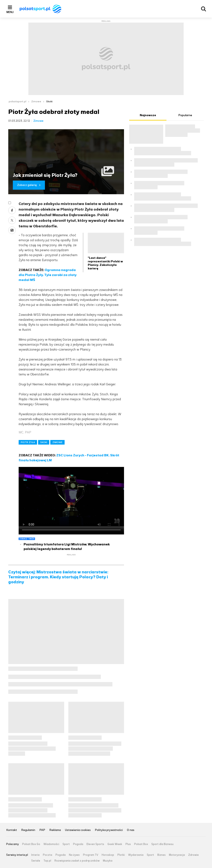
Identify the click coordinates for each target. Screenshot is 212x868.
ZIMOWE (57, 442)
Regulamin (28, 830)
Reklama (55, 830)
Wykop (12, 230)
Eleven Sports (95, 844)
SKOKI (44, 442)
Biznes (161, 855)
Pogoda (78, 844)
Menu (10, 12)
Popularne (185, 115)
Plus (128, 844)
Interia (35, 855)
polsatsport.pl (17, 101)
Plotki (121, 855)
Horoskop (108, 855)
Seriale (36, 861)
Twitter (12, 220)
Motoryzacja (177, 855)
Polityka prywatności (109, 830)
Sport (66, 844)
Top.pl (47, 861)
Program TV (91, 855)
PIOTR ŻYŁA (28, 442)
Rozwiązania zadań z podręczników (77, 861)
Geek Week (115, 844)
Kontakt (12, 830)
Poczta (48, 855)
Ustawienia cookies (78, 830)
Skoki (49, 101)
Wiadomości (51, 844)
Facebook (12, 210)
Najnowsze (148, 115)
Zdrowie (193, 855)
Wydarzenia (136, 855)
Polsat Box (141, 844)
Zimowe (36, 101)
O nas (131, 830)
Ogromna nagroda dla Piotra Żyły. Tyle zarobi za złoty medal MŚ (48, 275)
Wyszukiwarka (204, 9)
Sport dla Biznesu (162, 844)
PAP (42, 830)
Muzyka (108, 861)
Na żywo (74, 855)
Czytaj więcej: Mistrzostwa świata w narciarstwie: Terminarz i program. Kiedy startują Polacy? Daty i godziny (58, 577)
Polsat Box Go (31, 844)
